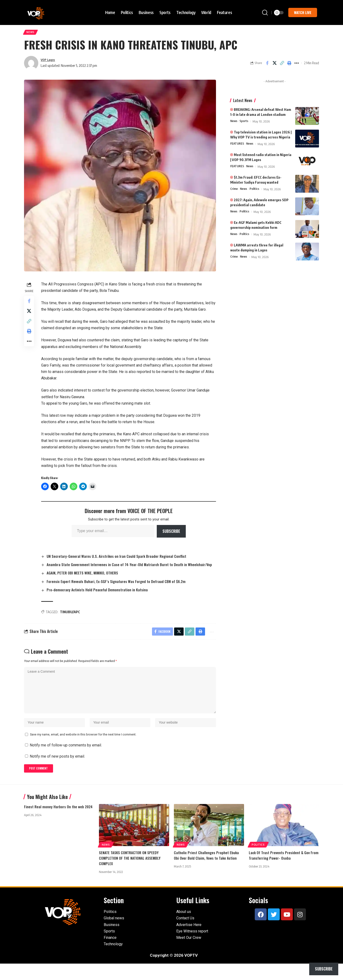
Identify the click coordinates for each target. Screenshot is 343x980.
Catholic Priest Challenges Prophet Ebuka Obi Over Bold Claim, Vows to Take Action (207, 871)
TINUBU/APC (71, 620)
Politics (255, 191)
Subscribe (172, 533)
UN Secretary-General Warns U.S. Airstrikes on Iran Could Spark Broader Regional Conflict (119, 558)
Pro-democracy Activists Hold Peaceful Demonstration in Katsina (100, 598)
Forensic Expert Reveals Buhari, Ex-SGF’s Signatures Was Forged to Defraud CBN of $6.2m (119, 589)
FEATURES (238, 146)
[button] (265, 13)
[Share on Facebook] (267, 65)
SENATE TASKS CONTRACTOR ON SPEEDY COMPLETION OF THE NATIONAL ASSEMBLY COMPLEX (131, 874)
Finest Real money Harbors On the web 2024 (59, 823)
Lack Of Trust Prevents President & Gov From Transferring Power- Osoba (280, 871)
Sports (245, 123)
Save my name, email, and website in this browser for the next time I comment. (83, 749)
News (32, 33)
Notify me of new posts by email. (57, 771)
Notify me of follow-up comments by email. (66, 760)
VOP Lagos (49, 61)
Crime (234, 191)
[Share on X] (274, 65)
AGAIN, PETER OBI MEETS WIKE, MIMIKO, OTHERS (84, 580)
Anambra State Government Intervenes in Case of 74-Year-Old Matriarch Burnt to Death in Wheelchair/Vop (117, 569)
